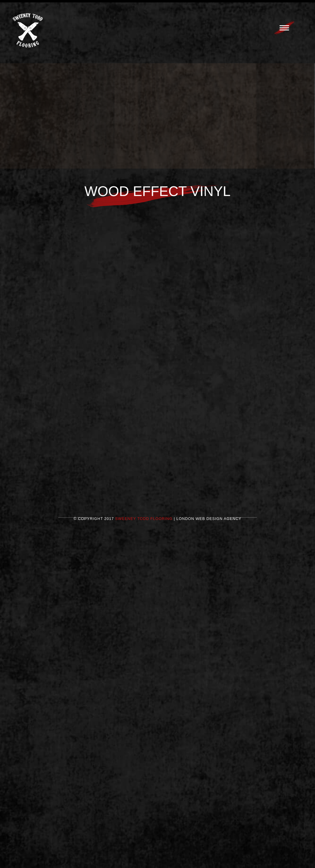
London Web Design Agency (209, 522)
